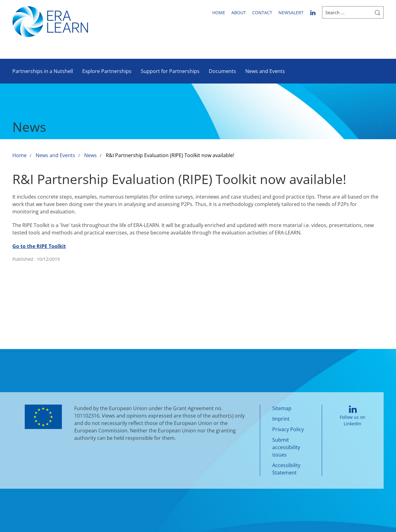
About (239, 13)
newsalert (291, 13)
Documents (222, 71)
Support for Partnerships (170, 71)
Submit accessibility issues (286, 447)
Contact (262, 13)
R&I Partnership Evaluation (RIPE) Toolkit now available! (170, 155)
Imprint (281, 419)
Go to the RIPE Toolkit (39, 246)
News (90, 155)
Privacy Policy (288, 429)
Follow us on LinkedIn (353, 416)
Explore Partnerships (107, 71)
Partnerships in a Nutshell (43, 71)
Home (219, 13)
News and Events (265, 71)
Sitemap (282, 408)
